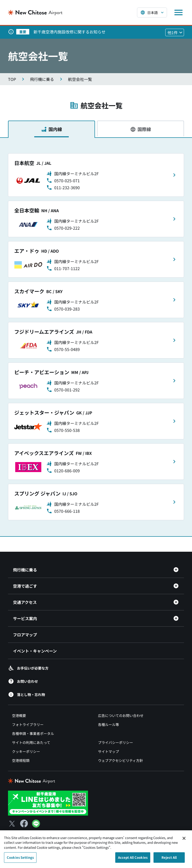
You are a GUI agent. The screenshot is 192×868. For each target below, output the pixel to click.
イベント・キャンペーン (35, 651)
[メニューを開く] (178, 12)
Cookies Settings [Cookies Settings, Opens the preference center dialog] (20, 860)
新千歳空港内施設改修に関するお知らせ (69, 32)
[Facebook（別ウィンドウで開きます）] (24, 824)
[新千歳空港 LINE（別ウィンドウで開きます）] (48, 802)
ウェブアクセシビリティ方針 (120, 760)
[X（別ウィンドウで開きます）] (12, 824)
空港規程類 (21, 760)
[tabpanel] (96, 337)
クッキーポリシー (26, 751)
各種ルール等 (108, 724)
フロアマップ (25, 635)
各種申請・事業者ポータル (33, 733)
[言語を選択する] (152, 12)
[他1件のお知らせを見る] (175, 32)
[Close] (184, 841)
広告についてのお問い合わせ (121, 715)
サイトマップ (108, 751)
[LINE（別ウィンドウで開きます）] (36, 826)
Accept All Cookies (133, 860)
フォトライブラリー (28, 724)
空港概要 (19, 715)
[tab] (51, 129)
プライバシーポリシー (115, 742)
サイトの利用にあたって (31, 742)
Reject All (169, 860)
